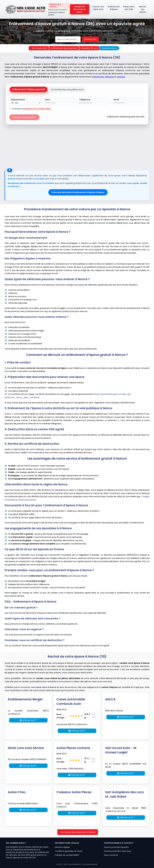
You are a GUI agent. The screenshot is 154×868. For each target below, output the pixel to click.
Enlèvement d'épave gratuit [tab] (29, 89)
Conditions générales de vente (69, 851)
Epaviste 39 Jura (90, 48)
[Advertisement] (77, 146)
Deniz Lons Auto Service (26, 748)
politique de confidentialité (38, 109)
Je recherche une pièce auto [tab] (67, 89)
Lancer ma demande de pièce (80, 9)
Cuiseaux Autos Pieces (74, 792)
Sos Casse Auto (39, 48)
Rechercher (90, 39)
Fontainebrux (11, 500)
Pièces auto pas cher (129, 8)
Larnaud (121, 77)
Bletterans (99, 77)
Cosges (145, 496)
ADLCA (110, 699)
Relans (22, 500)
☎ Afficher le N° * (28, 720)
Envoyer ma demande (24, 117)
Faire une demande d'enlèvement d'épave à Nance (78, 192)
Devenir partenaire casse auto (118, 851)
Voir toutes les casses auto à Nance (78, 832)
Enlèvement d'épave (114, 8)
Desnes (32, 500)
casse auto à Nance (46, 687)
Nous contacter (111, 855)
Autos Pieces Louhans (73, 748)
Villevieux (109, 77)
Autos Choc (17, 792)
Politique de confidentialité (67, 855)
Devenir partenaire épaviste (116, 847)
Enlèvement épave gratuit (64, 48)
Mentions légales (62, 847)
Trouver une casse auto (98, 8)
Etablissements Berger (25, 699)
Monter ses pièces (143, 9)
